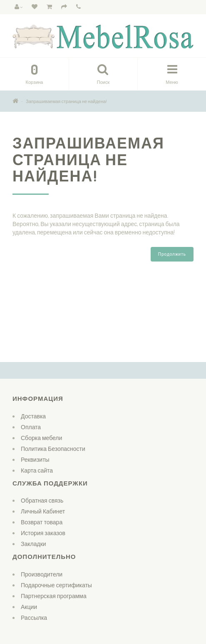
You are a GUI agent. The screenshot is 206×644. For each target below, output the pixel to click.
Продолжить (172, 254)
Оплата (31, 427)
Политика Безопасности (53, 449)
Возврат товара (42, 522)
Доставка (33, 416)
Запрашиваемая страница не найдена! (66, 101)
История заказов (43, 533)
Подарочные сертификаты (56, 585)
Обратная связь (42, 500)
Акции (29, 607)
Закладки (34, 544)
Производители (42, 574)
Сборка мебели (41, 438)
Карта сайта (37, 470)
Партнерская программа (54, 596)
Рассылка (34, 618)
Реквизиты (35, 459)
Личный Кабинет (43, 511)
